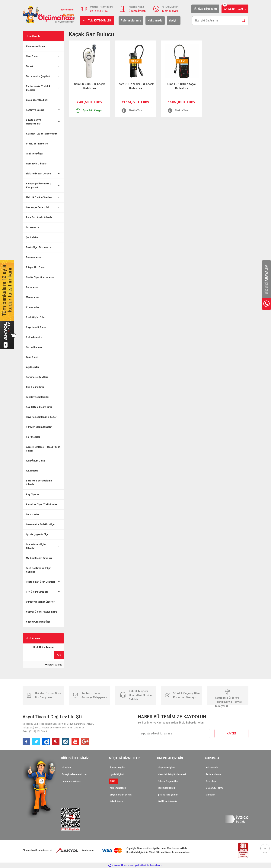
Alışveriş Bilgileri (166, 768)
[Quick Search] (37, 655)
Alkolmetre (32, 471)
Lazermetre (32, 227)
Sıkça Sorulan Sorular (121, 795)
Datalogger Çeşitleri (37, 100)
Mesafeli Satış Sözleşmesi (172, 774)
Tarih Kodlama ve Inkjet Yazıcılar (39, 570)
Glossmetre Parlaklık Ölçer (41, 524)
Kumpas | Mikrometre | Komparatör (38, 186)
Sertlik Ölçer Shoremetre (40, 277)
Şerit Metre (32, 237)
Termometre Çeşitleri (38, 76)
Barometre (32, 287)
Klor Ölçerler (33, 437)
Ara (59, 655)
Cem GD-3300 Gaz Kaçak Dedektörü (89, 86)
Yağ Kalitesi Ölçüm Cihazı (40, 407)
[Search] (220, 21)
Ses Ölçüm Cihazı (35, 387)
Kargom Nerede (118, 788)
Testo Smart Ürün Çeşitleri (40, 582)
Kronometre (33, 307)
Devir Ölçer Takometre (38, 247)
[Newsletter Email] (174, 734)
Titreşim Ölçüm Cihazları (39, 427)
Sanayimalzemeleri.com (75, 774)
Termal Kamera (34, 347)
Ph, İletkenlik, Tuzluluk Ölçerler (38, 88)
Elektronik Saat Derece (38, 174)
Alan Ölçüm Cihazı (36, 461)
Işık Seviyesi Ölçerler (38, 397)
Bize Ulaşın (211, 781)
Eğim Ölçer (32, 357)
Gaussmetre (33, 514)
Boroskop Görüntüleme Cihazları (39, 483)
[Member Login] (205, 9)
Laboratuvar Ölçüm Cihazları (36, 546)
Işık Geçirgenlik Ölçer (38, 534)
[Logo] (49, 14)
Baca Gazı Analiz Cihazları (40, 217)
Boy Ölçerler (33, 494)
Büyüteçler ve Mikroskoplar (34, 122)
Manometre (32, 297)
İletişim (174, 21)
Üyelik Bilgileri (117, 774)
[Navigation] (97, 21)
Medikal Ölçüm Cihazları (39, 558)
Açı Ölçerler (33, 367)
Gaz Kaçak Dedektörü (38, 207)
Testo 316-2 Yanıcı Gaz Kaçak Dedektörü (135, 86)
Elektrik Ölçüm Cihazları (39, 197)
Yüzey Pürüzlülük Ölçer (39, 622)
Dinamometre (33, 257)
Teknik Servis (117, 802)
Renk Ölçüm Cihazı (36, 317)
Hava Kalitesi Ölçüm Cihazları (41, 417)
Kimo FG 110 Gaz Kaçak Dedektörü (182, 86)
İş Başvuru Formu (215, 788)
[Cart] (235, 9)
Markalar (210, 795)
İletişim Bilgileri (118, 768)
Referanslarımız (131, 21)
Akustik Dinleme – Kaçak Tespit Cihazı (43, 449)
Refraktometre (34, 337)
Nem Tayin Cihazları (37, 164)
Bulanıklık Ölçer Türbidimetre (42, 504)
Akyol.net (67, 768)
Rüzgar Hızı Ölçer (35, 267)
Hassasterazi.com (71, 781)
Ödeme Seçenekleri (168, 781)
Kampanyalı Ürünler (36, 46)
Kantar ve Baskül (35, 110)
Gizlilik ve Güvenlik (167, 802)
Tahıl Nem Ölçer (35, 154)
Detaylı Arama (53, 665)
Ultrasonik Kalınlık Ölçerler (40, 602)
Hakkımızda (155, 21)
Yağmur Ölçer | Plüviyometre (42, 612)
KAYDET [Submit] (231, 734)
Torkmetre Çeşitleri (37, 377)
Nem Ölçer (32, 56)
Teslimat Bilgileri (166, 788)
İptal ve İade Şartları (168, 795)
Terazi (29, 66)
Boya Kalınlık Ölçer (36, 327)
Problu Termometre (37, 144)
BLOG (114, 781)
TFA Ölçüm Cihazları (37, 592)
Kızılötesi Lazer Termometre (42, 134)
